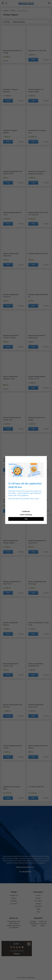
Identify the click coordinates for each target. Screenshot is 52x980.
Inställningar (26, 511)
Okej (26, 519)
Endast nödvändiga (26, 515)
